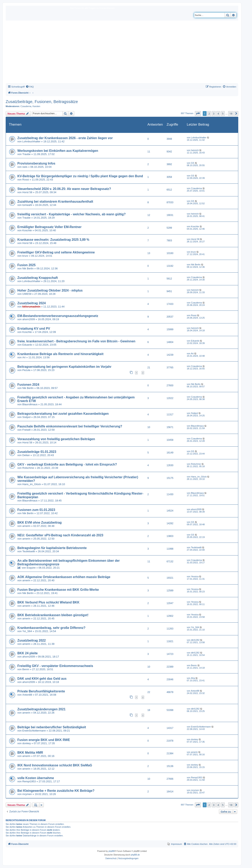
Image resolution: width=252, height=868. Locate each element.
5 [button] (223, 114)
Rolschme (28, 468)
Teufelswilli (29, 551)
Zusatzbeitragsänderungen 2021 (41, 709)
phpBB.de (135, 855)
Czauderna (26, 106)
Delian (26, 455)
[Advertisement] (122, 53)
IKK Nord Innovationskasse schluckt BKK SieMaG (55, 765)
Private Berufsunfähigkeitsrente (41, 691)
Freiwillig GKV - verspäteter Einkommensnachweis (55, 666)
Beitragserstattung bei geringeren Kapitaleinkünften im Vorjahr (64, 367)
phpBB (111, 851)
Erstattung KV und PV (34, 329)
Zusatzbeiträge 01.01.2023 (37, 452)
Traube (27, 154)
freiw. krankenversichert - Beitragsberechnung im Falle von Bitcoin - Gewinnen (76, 341)
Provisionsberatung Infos (36, 163)
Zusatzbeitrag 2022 (31, 640)
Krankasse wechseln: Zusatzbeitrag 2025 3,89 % (53, 240)
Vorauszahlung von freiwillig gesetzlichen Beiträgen (56, 439)
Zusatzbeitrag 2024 (31, 303)
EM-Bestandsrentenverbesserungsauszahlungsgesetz (58, 316)
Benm (26, 669)
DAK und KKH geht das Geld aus (42, 679)
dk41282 (195, 640)
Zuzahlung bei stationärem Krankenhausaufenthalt (55, 202)
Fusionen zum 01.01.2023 (36, 510)
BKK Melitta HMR (30, 753)
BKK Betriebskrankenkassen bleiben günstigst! (53, 615)
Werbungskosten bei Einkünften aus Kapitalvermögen (58, 151)
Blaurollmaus (30, 404)
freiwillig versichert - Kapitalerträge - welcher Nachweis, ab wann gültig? (71, 214)
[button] (198, 114)
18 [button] (231, 114)
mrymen (27, 794)
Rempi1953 (29, 781)
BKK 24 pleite (28, 653)
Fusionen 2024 (28, 385)
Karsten (36, 106)
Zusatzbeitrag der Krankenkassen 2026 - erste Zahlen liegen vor (65, 138)
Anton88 (27, 695)
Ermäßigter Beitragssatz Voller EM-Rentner (49, 227)
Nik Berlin (28, 268)
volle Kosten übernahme (36, 778)
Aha (193, 678)
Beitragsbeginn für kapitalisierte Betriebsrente (52, 548)
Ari (24, 357)
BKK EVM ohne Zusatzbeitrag (39, 523)
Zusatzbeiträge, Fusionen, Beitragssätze (42, 102)
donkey (27, 743)
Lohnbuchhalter (31, 141)
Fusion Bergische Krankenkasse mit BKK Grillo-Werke (58, 590)
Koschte (27, 230)
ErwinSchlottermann (34, 731)
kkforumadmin (31, 307)
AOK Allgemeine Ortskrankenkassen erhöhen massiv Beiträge (64, 577)
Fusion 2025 (26, 265)
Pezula (26, 370)
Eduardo (27, 345)
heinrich (195, 150)
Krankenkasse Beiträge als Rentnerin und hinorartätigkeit (60, 354)
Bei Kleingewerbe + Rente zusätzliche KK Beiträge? (56, 791)
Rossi (26, 180)
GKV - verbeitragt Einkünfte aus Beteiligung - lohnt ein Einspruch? (67, 464)
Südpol (26, 417)
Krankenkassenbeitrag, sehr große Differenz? (51, 628)
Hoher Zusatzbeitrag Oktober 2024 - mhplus (50, 290)
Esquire (31, 568)
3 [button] (214, 114)
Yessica (195, 576)
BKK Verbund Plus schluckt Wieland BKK (48, 602)
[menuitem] (30, 87)
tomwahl (27, 205)
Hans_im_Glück (32, 484)
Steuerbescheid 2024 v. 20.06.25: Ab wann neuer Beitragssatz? (64, 189)
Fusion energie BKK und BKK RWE (44, 740)
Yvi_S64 (27, 631)
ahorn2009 (29, 319)
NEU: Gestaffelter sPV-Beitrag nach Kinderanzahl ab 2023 (60, 535)
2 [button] (209, 114)
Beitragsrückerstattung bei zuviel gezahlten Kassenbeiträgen (63, 414)
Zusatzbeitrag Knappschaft (38, 278)
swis (25, 167)
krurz (25, 256)
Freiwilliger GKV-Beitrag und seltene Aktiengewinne (56, 252)
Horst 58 (27, 192)
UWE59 (27, 294)
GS (193, 163)
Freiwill (26, 430)
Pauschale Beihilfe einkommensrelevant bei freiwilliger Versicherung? (70, 426)
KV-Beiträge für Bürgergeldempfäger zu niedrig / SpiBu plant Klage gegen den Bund (80, 176)
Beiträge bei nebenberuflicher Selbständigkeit (52, 727)
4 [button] (218, 114)
